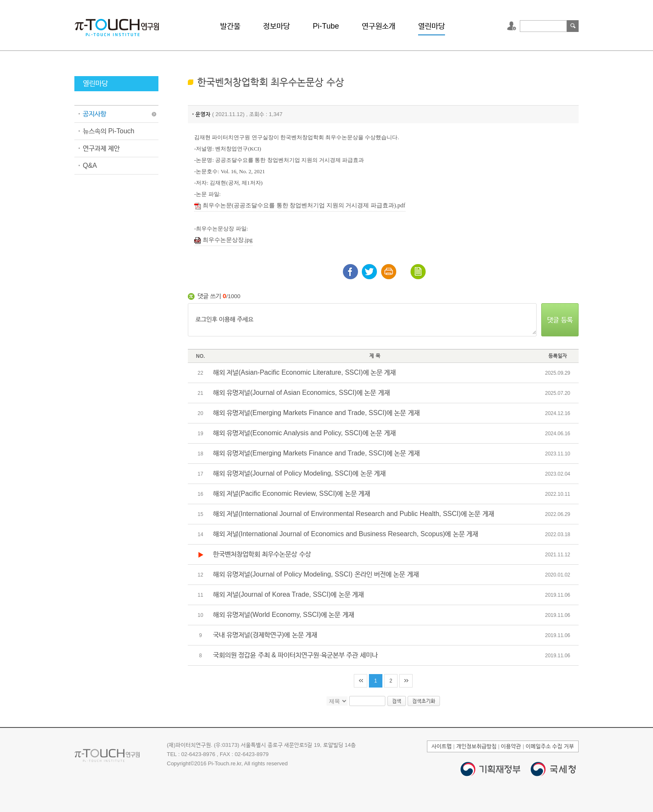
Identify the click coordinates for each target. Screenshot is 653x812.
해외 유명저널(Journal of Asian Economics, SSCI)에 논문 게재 (301, 393)
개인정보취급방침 (477, 746)
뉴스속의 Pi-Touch (109, 131)
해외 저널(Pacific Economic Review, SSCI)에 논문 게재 (292, 493)
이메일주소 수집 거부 (550, 746)
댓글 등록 (560, 320)
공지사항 (95, 114)
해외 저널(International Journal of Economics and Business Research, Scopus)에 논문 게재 (346, 534)
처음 (361, 681)
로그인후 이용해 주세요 (362, 320)
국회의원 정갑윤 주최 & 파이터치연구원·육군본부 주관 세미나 (295, 655)
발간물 (230, 26)
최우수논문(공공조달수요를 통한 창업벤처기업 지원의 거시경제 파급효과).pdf (300, 206)
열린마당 (432, 26)
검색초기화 (424, 701)
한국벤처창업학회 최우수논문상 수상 (262, 554)
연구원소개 (379, 26)
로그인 (513, 26)
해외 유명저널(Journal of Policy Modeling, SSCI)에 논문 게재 (299, 473)
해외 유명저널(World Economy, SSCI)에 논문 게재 (284, 615)
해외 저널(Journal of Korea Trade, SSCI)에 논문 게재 (288, 594)
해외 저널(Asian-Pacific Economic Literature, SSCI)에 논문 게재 (304, 372)
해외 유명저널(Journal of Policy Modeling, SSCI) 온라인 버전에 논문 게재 (316, 574)
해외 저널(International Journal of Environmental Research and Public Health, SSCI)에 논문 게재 (354, 514)
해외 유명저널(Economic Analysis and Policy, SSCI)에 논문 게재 (304, 433)
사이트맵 (442, 746)
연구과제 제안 (101, 148)
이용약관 (511, 746)
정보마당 (276, 26)
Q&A (90, 165)
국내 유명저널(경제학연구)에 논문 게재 (265, 635)
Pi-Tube (326, 26)
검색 (573, 26)
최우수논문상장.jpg (223, 240)
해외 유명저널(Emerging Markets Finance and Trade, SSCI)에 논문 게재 (316, 413)
